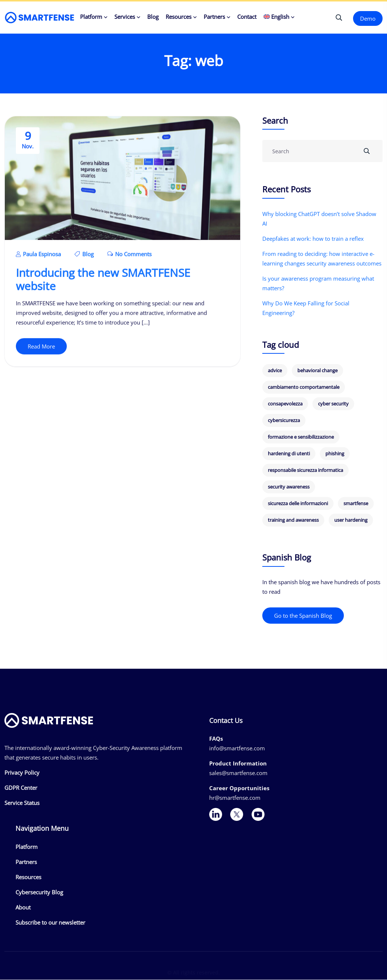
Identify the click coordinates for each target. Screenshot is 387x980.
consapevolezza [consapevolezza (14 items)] (285, 404)
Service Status (22, 803)
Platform (91, 17)
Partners (214, 17)
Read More (41, 348)
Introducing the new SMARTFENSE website (103, 281)
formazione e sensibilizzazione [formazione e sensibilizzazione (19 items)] (301, 437)
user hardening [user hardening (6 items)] (351, 520)
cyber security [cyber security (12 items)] (333, 404)
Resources (179, 17)
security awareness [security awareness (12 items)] (289, 487)
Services (125, 17)
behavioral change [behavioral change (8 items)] (317, 371)
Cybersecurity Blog (39, 892)
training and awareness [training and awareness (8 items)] (293, 520)
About (23, 908)
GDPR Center (21, 788)
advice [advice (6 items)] (275, 371)
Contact (247, 17)
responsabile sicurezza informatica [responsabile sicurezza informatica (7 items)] (305, 470)
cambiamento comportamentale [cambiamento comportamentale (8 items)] (304, 387)
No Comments (129, 256)
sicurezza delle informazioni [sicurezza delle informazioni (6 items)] (298, 504)
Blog (153, 17)
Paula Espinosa (38, 256)
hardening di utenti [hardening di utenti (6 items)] (289, 454)
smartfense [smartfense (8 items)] (356, 504)
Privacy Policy (22, 773)
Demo (368, 18)
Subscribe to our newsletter (50, 923)
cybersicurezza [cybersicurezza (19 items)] (284, 421)
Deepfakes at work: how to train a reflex (313, 239)
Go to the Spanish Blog (303, 616)
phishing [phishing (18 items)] (335, 454)
